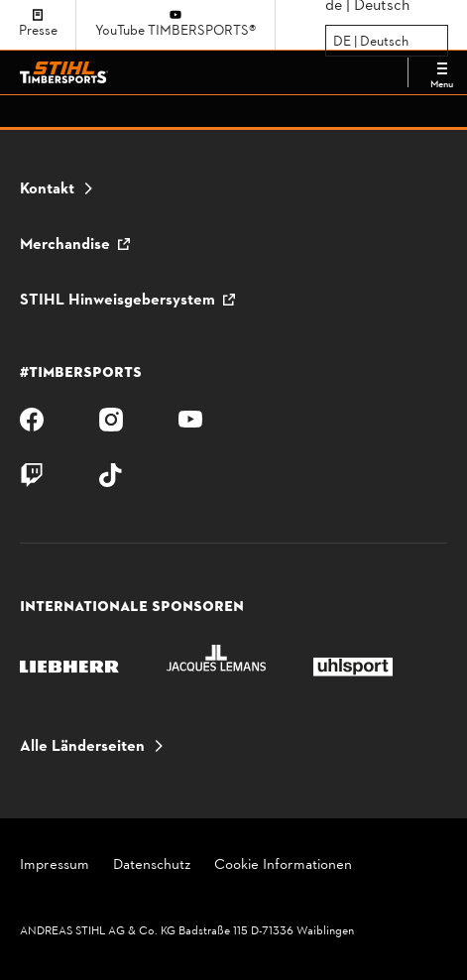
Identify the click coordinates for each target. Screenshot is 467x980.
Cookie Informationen (283, 866)
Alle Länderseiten (82, 747)
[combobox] (335, 42)
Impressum (55, 866)
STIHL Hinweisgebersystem (117, 301)
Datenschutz (152, 866)
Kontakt (47, 189)
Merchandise (65, 245)
